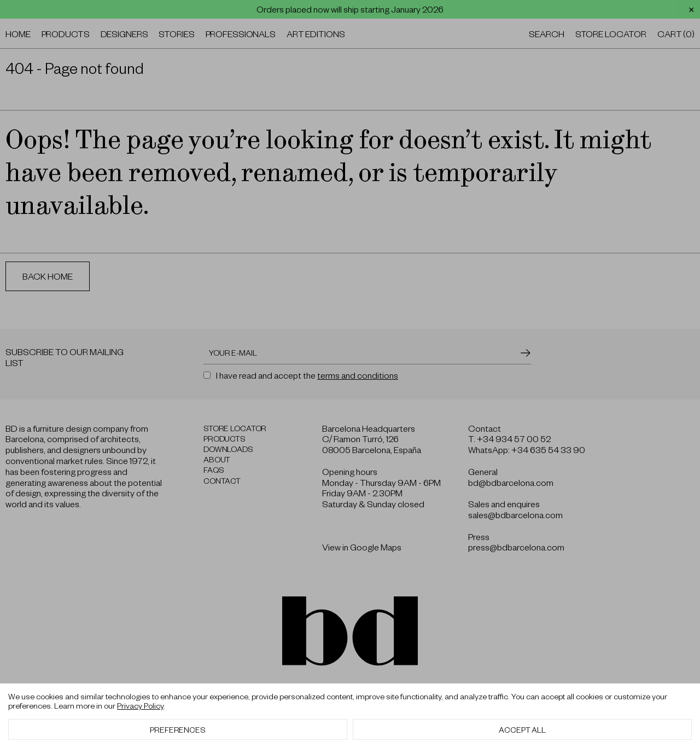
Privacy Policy (140, 705)
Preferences (178, 729)
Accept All (522, 729)
